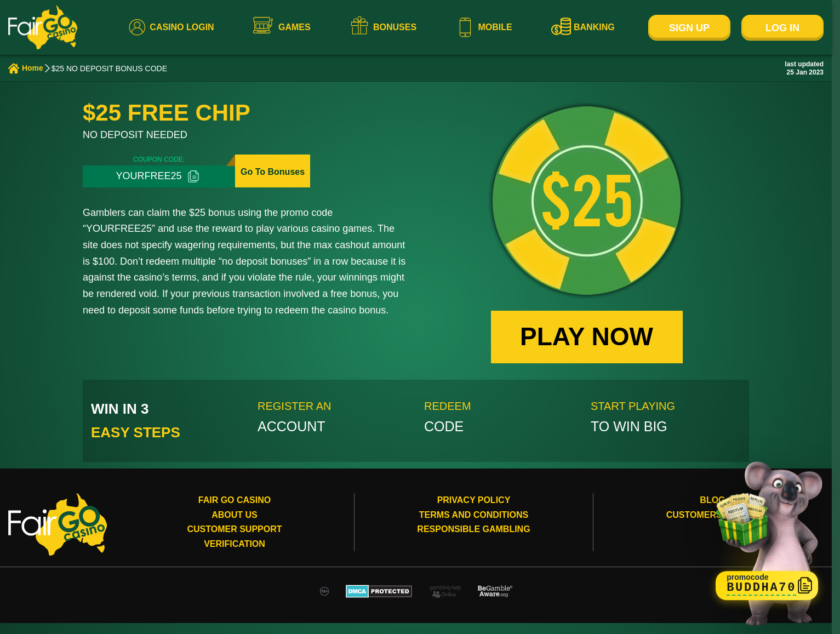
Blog (712, 500)
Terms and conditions (474, 515)
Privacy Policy (474, 500)
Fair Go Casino (235, 500)
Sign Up (689, 28)
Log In (782, 28)
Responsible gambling (473, 529)
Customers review (713, 515)
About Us (235, 515)
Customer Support (234, 529)
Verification (235, 544)
